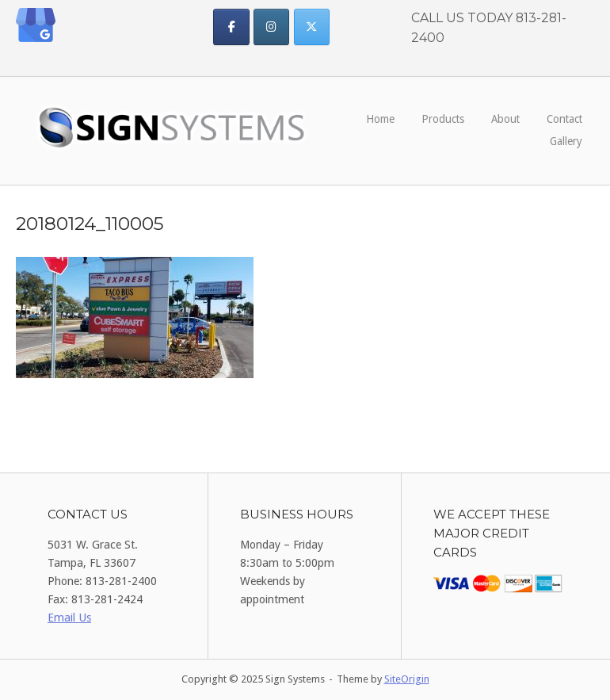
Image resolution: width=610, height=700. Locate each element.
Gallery (566, 141)
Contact (564, 119)
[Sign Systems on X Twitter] (312, 27)
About (505, 119)
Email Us (69, 618)
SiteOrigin (407, 679)
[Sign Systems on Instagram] (271, 27)
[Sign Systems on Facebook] (231, 27)
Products (443, 119)
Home (380, 119)
